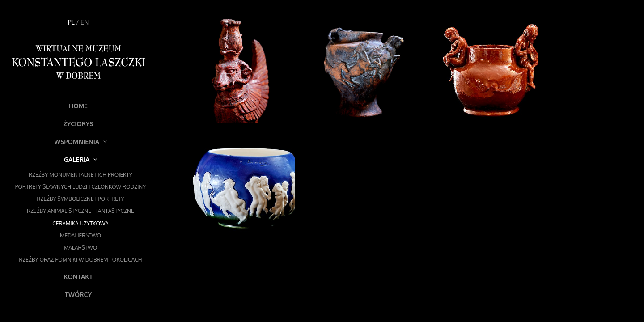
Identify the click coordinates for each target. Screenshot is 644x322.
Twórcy (78, 294)
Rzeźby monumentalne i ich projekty (80, 175)
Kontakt (78, 277)
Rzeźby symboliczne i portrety (81, 199)
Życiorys (78, 124)
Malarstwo (81, 248)
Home (78, 106)
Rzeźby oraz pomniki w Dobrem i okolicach (81, 260)
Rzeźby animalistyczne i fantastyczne (80, 211)
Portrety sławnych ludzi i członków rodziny (80, 187)
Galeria (80, 159)
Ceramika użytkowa (80, 223)
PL (71, 22)
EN (85, 22)
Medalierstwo (80, 235)
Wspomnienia (80, 142)
